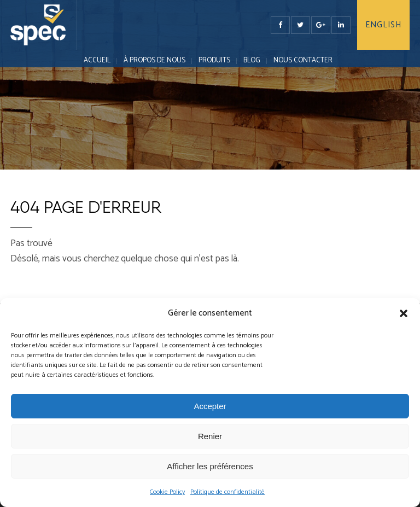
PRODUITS (214, 60)
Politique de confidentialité (227, 492)
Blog (252, 60)
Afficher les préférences (210, 466)
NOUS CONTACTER (303, 60)
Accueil (97, 60)
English (383, 25)
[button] (404, 313)
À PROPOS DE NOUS (154, 60)
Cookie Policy (167, 492)
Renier (210, 436)
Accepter (210, 406)
